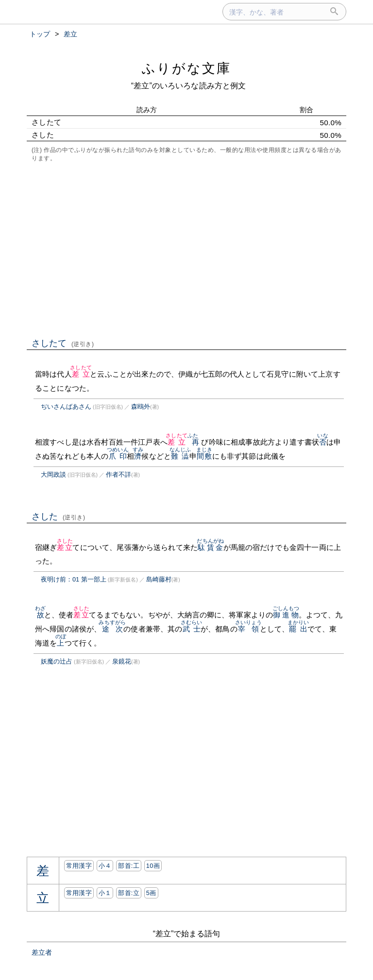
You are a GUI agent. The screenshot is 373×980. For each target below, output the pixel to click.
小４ (105, 866)
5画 (151, 893)
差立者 (42, 952)
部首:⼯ (129, 866)
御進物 (286, 615)
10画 (153, 866)
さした (59, 516)
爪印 (118, 456)
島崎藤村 (159, 579)
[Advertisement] (186, 249)
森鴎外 (141, 407)
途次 (112, 629)
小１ (105, 893)
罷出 (298, 629)
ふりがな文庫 (186, 68)
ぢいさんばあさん (66, 407)
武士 (192, 629)
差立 (81, 374)
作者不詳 (119, 474)
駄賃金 (210, 547)
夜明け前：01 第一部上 (74, 579)
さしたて (63, 343)
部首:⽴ (129, 893)
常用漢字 (79, 866)
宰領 (249, 629)
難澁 (180, 456)
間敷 (204, 456)
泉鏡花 (122, 661)
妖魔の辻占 (57, 661)
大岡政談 (53, 474)
